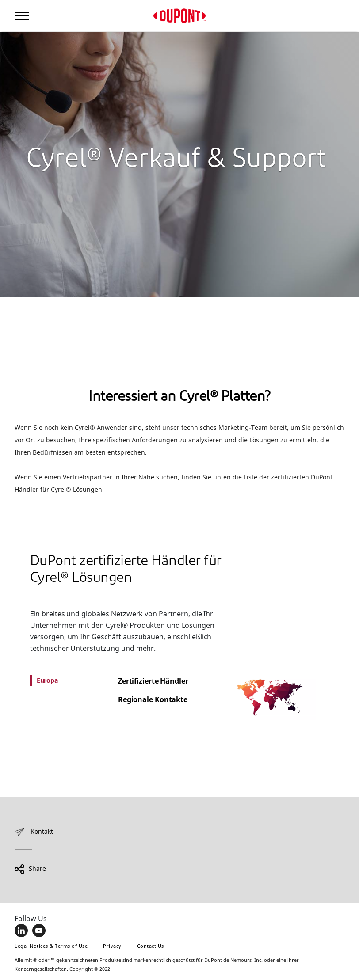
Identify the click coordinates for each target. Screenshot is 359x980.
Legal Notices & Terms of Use (51, 946)
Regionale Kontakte (153, 699)
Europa (47, 680)
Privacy (112, 946)
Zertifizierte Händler (153, 681)
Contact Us (151, 946)
